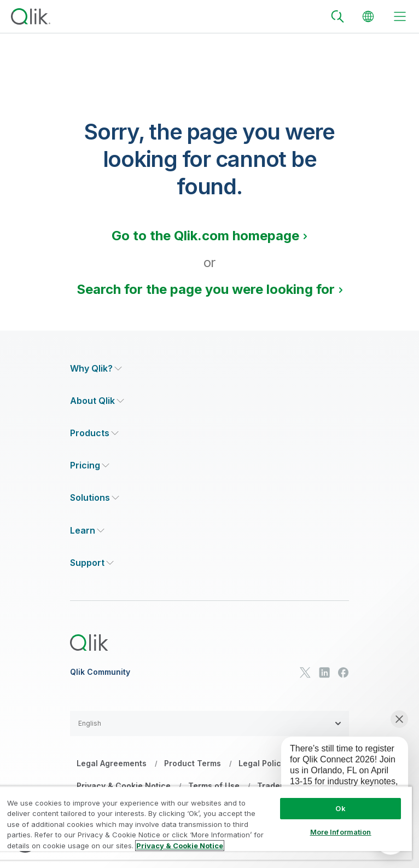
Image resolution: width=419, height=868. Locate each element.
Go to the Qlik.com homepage (205, 236)
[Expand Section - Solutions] (95, 498)
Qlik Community (100, 672)
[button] (209, 724)
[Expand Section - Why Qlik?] (96, 369)
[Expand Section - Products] (94, 433)
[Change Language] (368, 16)
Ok (340, 808)
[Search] (337, 16)
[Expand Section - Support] (92, 563)
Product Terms (193, 763)
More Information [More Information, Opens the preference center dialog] (341, 832)
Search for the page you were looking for (206, 289)
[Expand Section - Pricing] (90, 465)
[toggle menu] (400, 16)
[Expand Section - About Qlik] (97, 401)
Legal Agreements (112, 763)
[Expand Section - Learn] (87, 531)
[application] (337, 778)
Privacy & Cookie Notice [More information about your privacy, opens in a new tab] (180, 846)
